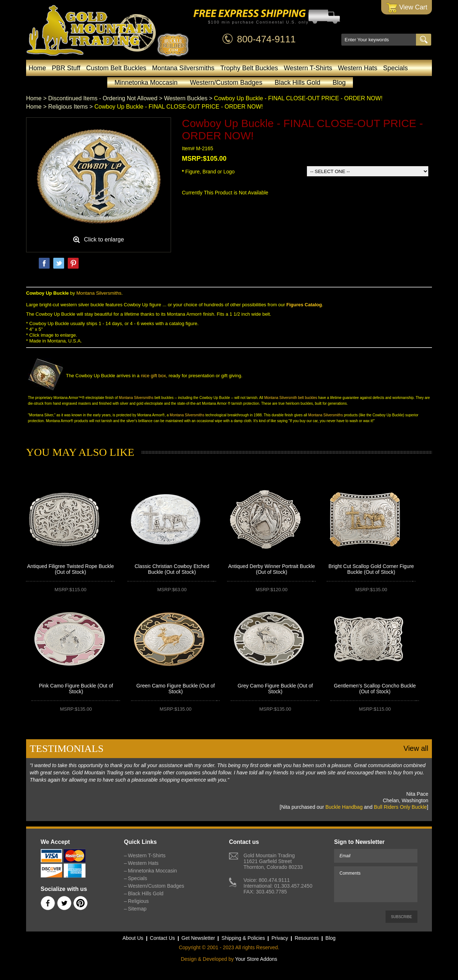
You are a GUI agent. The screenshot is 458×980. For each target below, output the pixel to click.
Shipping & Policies (243, 938)
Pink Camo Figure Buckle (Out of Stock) (76, 689)
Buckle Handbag (344, 807)
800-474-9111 (266, 39)
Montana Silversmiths (183, 68)
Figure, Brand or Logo (208, 172)
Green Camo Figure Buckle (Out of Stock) (175, 689)
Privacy (280, 938)
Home (37, 68)
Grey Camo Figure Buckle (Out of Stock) (275, 689)
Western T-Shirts (308, 68)
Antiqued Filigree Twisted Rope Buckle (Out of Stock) (70, 569)
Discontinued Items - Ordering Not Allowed (103, 98)
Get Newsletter (198, 938)
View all (416, 748)
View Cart (407, 8)
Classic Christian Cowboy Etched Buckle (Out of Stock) (172, 569)
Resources (307, 938)
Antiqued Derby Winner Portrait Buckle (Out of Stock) (272, 569)
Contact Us (163, 938)
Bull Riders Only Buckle (400, 807)
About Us (133, 938)
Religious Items (68, 107)
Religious (138, 901)
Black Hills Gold (297, 83)
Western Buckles (186, 98)
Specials (395, 68)
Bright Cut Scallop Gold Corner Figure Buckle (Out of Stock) (371, 569)
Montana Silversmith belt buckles (291, 398)
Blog (339, 83)
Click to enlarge (104, 239)
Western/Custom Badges (226, 83)
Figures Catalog (304, 305)
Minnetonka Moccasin (146, 83)
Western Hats (358, 68)
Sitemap (137, 909)
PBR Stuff (66, 68)
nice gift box (153, 376)
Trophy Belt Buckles (249, 68)
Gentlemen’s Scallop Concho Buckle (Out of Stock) (375, 689)
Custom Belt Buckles (116, 68)
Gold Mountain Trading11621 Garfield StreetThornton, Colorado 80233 (273, 861)
